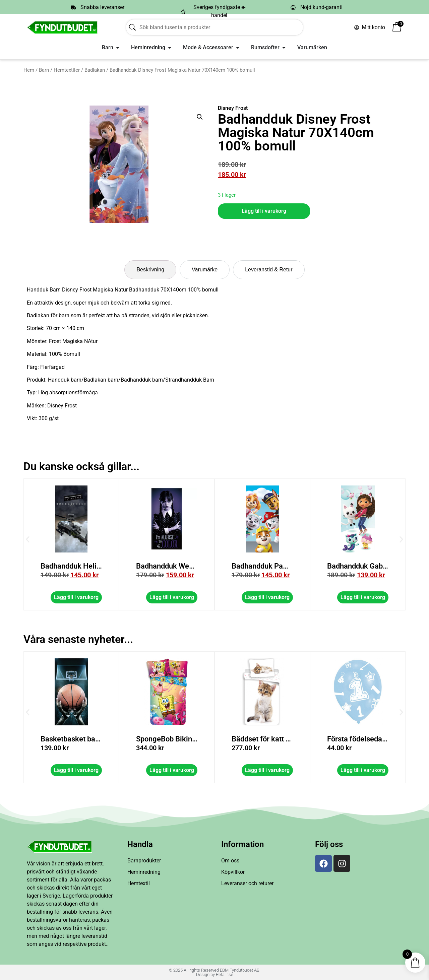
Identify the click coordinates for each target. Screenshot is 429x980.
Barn (44, 70)
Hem (29, 70)
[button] (200, 117)
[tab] (150, 270)
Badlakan (95, 70)
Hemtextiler (67, 70)
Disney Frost (233, 108)
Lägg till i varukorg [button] (172, 597)
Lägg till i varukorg (264, 211)
